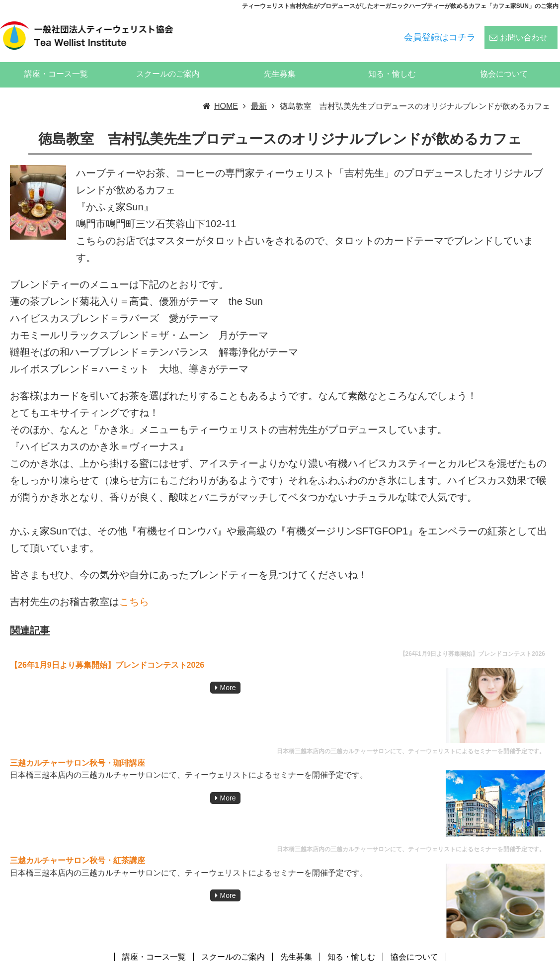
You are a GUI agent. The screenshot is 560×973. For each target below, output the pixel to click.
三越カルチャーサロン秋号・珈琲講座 (78, 749)
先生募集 (280, 60)
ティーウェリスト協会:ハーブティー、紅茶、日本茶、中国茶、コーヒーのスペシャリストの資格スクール (372, 965)
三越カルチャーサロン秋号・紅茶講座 (78, 846)
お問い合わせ (524, 31)
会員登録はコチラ (440, 30)
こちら (134, 588)
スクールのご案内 (168, 60)
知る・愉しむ (392, 60)
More (228, 674)
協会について (504, 60)
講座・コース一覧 (56, 60)
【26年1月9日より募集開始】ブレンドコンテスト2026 (107, 651)
